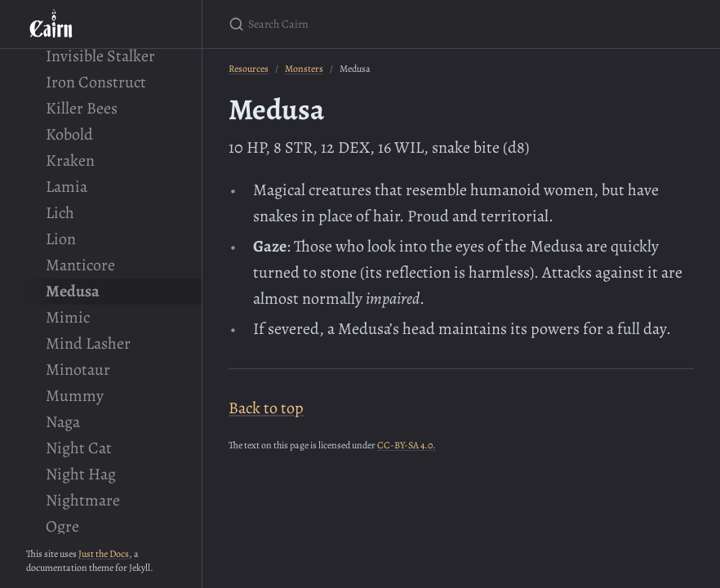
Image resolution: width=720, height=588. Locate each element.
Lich (60, 213)
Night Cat (79, 448)
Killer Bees (82, 108)
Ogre (62, 526)
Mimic (68, 317)
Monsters (304, 69)
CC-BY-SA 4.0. (407, 445)
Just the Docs (104, 554)
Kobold (69, 134)
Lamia (67, 187)
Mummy (75, 396)
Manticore (80, 265)
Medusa (73, 291)
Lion (61, 239)
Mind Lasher (88, 343)
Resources (249, 69)
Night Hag (81, 474)
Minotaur (78, 370)
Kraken (70, 160)
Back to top (266, 408)
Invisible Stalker (100, 56)
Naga (63, 422)
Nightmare (83, 500)
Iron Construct (96, 82)
